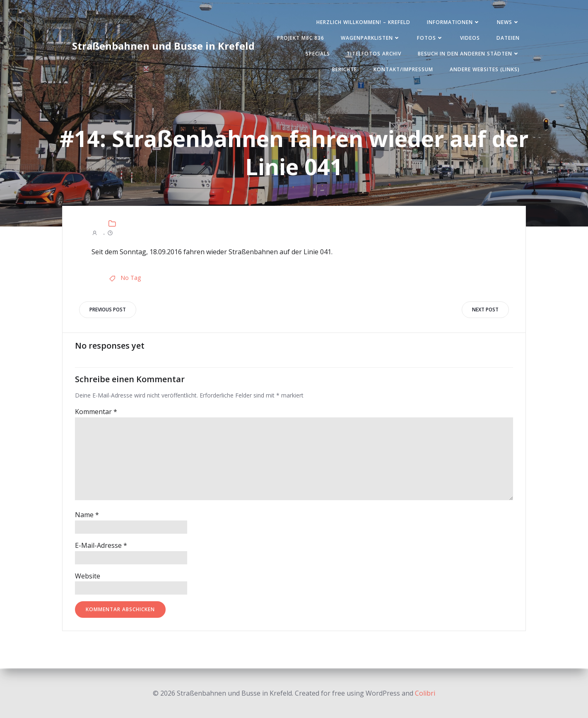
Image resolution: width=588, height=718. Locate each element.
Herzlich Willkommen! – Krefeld (363, 22)
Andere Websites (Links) (485, 69)
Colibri (425, 693)
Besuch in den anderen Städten (469, 54)
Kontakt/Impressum (403, 69)
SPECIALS (318, 54)
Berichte (345, 69)
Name (87, 516)
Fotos (430, 38)
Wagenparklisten (371, 38)
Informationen (454, 22)
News (508, 22)
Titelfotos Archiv (374, 54)
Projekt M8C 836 (301, 38)
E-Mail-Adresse (101, 546)
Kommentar (96, 412)
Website (88, 577)
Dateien (508, 38)
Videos (470, 38)
